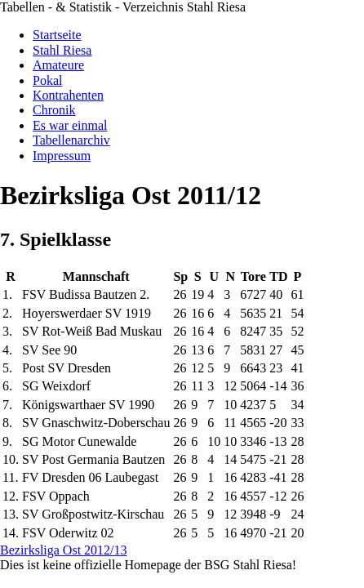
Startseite (57, 35)
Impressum (62, 156)
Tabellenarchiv (71, 140)
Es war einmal (70, 125)
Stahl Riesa (62, 50)
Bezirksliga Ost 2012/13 (64, 550)
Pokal (47, 80)
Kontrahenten (68, 95)
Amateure (58, 65)
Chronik (54, 110)
